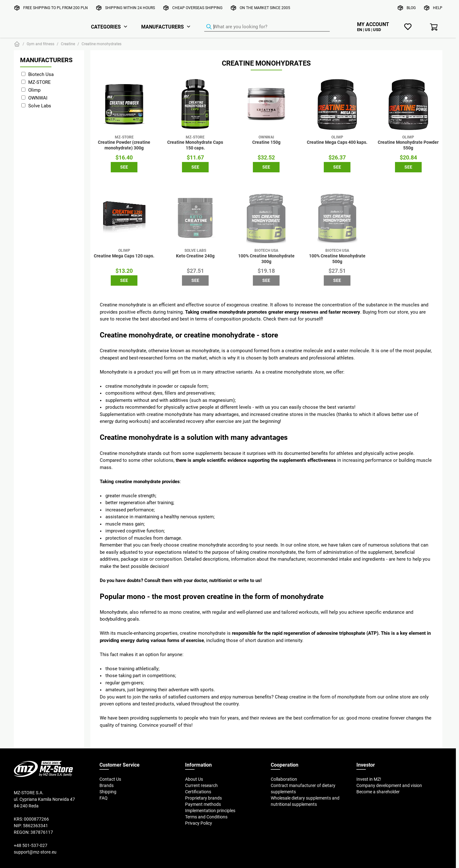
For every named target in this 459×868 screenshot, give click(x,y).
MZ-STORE (40, 82)
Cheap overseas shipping (197, 8)
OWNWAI (38, 98)
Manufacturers (163, 27)
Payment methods (203, 804)
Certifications (198, 792)
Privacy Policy (199, 823)
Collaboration (284, 779)
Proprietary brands (203, 798)
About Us (194, 779)
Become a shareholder (378, 792)
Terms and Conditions (206, 817)
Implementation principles (210, 811)
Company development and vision (389, 785)
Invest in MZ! (369, 779)
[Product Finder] (267, 27)
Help (438, 8)
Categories (106, 27)
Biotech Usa (41, 74)
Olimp (34, 90)
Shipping (108, 792)
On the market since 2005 (265, 8)
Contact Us (110, 779)
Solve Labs (40, 106)
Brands (107, 785)
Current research (201, 785)
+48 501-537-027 (31, 845)
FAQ (104, 798)
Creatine (68, 44)
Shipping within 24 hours (130, 8)
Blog (411, 8)
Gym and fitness (40, 44)
